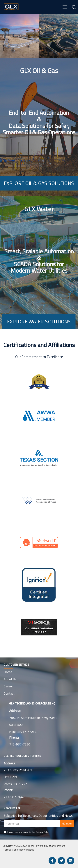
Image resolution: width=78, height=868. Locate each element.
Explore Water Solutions (39, 321)
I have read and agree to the (27, 832)
